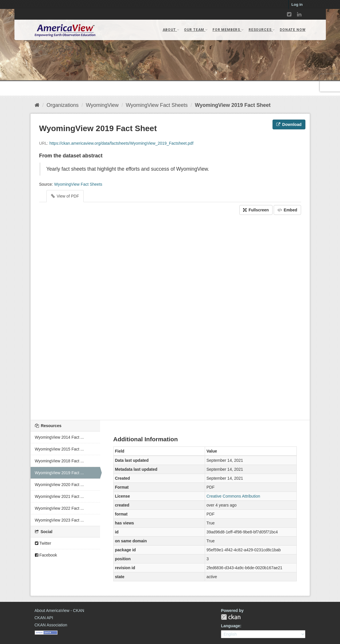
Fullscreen (256, 210)
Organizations (63, 105)
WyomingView (102, 105)
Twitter (43, 543)
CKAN (231, 617)
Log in (297, 4)
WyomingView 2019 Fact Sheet (233, 105)
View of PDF (65, 196)
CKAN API (44, 618)
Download (289, 124)
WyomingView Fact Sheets (157, 105)
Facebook (46, 555)
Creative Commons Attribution (233, 496)
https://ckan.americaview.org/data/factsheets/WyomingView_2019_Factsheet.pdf (121, 143)
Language (230, 626)
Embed (287, 210)
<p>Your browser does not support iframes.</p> (170, 316)
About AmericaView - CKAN (59, 611)
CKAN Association (51, 625)
